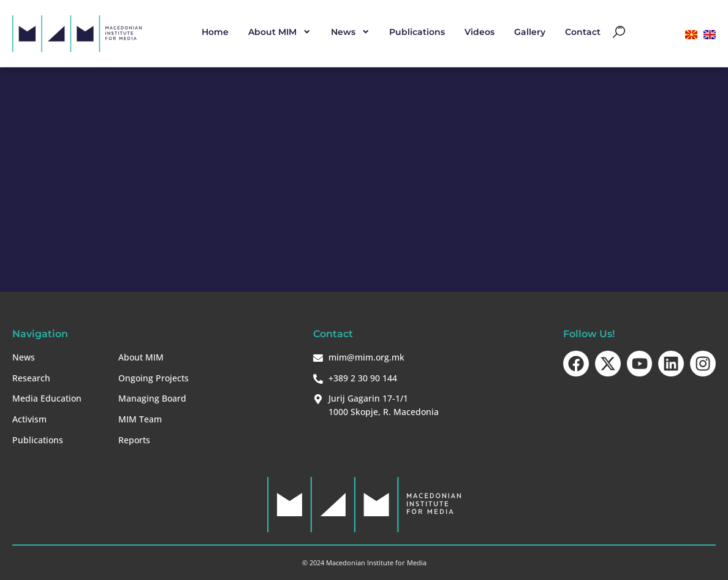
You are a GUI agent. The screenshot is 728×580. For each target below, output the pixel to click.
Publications (417, 32)
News (351, 32)
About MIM (280, 32)
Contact (583, 32)
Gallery (530, 32)
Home (215, 32)
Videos (480, 32)
